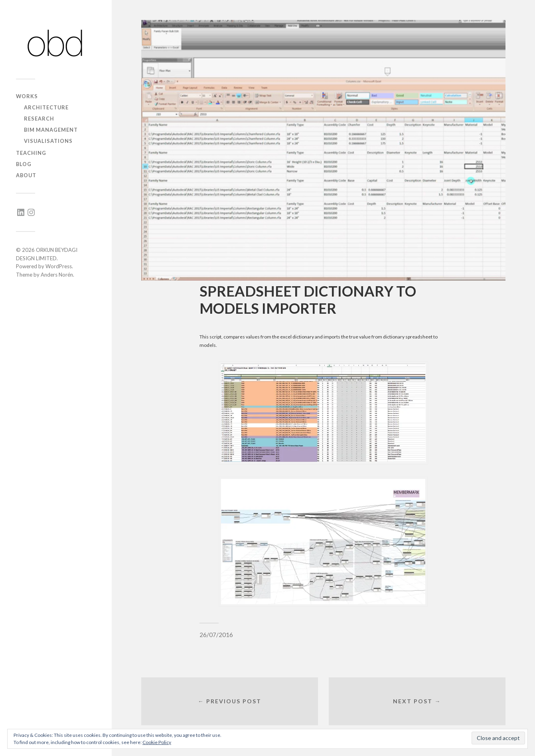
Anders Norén (57, 275)
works (27, 96)
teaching (31, 153)
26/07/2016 (216, 635)
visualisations (48, 141)
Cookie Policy (157, 742)
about (26, 175)
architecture (46, 107)
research (39, 119)
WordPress (59, 266)
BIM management (51, 130)
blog (24, 164)
